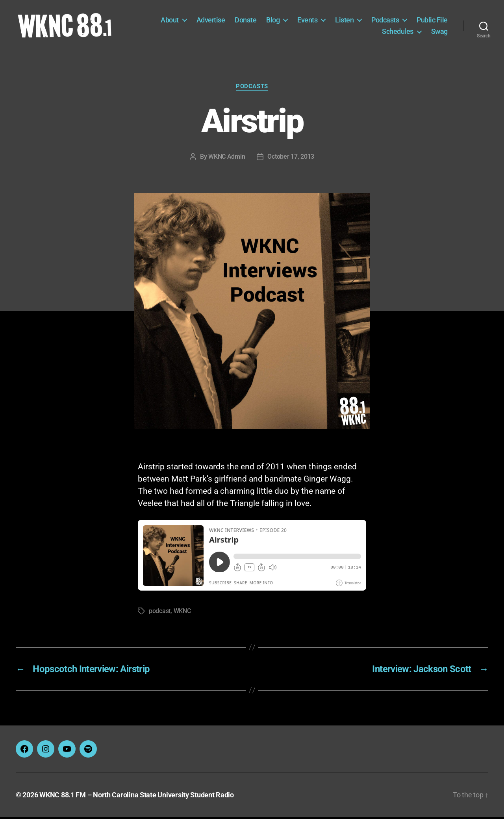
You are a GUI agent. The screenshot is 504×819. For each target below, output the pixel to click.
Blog (273, 21)
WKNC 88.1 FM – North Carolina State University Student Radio (137, 797)
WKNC (182, 613)
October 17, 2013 (291, 158)
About (170, 21)
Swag (439, 32)
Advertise (211, 21)
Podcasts (385, 21)
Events (307, 21)
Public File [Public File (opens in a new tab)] (432, 21)
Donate (246, 21)
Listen (344, 21)
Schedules (398, 32)
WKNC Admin (227, 158)
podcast (160, 613)
